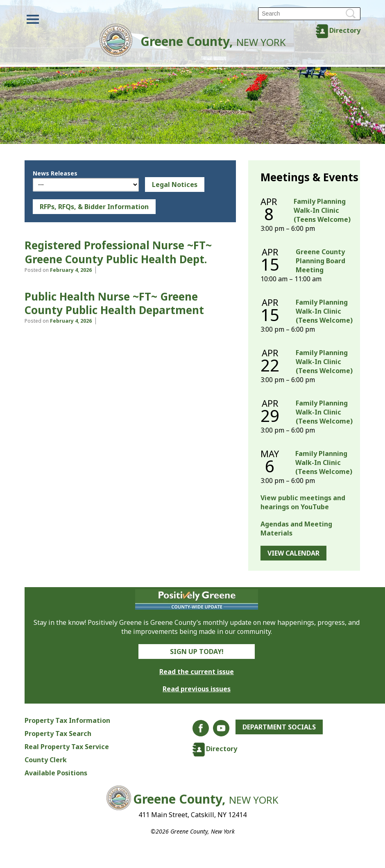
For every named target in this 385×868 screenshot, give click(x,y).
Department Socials (279, 727)
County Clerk (46, 760)
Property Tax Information (67, 720)
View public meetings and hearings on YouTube (303, 502)
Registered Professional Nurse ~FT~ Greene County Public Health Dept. (118, 252)
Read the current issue (197, 672)
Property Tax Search (58, 734)
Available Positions (56, 773)
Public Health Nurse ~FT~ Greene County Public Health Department (114, 303)
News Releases (55, 173)
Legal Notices (175, 185)
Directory (345, 30)
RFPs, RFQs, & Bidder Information (94, 207)
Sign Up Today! (197, 652)
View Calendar (293, 553)
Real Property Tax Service (67, 747)
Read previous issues (197, 689)
